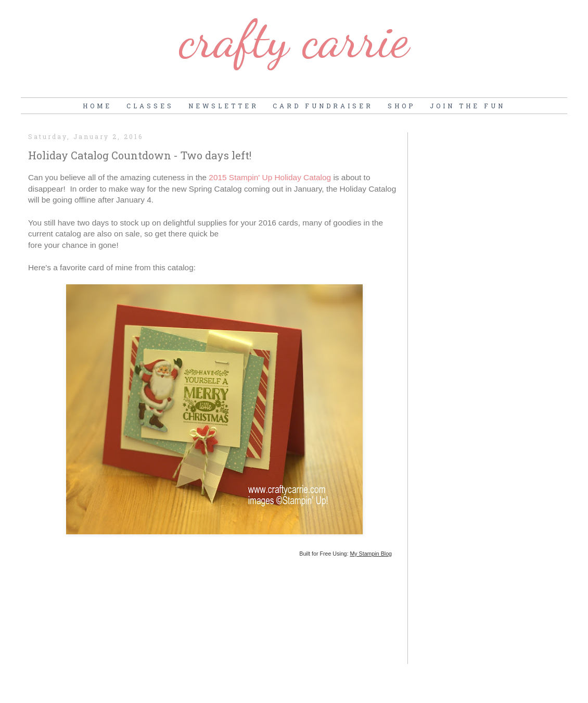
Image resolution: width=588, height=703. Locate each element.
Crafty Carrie (294, 39)
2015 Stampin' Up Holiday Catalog (270, 177)
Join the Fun (468, 106)
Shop (401, 106)
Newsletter (223, 106)
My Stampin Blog (371, 554)
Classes (150, 106)
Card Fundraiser (323, 106)
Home (97, 106)
